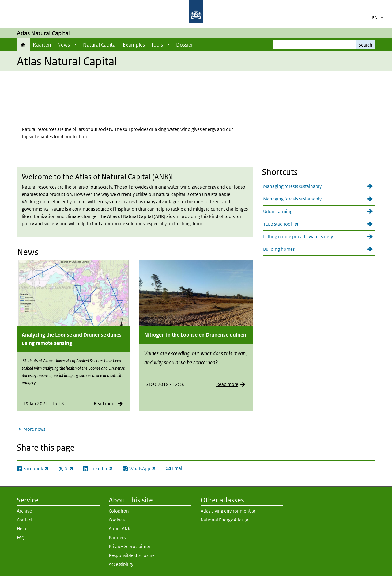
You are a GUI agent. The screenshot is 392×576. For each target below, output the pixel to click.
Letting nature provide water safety (298, 237)
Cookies (117, 520)
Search (366, 45)
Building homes (279, 249)
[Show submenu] (76, 45)
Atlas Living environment (242, 511)
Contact (25, 520)
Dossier (185, 45)
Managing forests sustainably (292, 186)
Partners (117, 538)
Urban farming (278, 211)
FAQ (21, 538)
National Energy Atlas (242, 520)
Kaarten (42, 45)
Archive (24, 511)
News (64, 45)
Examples (134, 45)
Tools (157, 45)
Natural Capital (100, 45)
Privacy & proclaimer (130, 546)
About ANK (120, 529)
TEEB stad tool (319, 224)
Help (22, 529)
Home (23, 45)
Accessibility (121, 564)
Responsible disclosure (132, 555)
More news (34, 429)
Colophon (119, 511)
